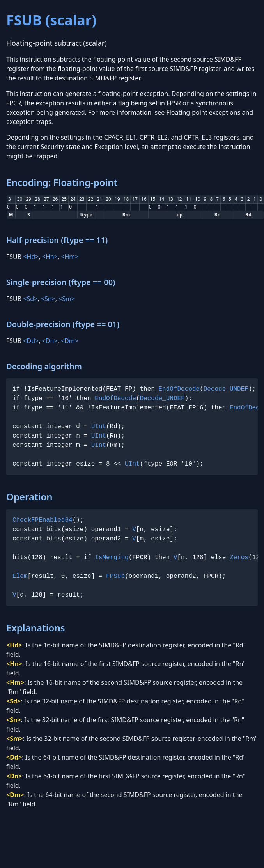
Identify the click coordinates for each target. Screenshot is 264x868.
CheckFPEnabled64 (43, 520)
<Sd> (30, 299)
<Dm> (70, 341)
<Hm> (70, 257)
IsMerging (112, 558)
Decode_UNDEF (226, 389)
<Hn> (50, 257)
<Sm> (67, 299)
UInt (99, 427)
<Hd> (31, 257)
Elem (20, 576)
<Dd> (31, 341)
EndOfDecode (179, 389)
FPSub (115, 576)
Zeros (239, 558)
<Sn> (48, 299)
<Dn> (50, 341)
